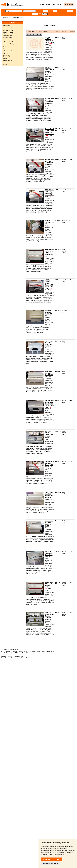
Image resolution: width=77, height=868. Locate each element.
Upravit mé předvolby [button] (50, 863)
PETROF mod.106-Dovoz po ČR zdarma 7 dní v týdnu (49, 41)
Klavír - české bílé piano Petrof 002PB (49, 494)
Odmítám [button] (57, 859)
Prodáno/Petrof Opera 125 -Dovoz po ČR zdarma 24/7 (50, 464)
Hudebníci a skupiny (8, 44)
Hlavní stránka (7, 18)
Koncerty (5, 46)
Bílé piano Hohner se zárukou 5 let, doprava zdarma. (49, 434)
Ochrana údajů (40, 651)
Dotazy (9, 651)
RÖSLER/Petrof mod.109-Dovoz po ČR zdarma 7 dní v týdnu (49, 193)
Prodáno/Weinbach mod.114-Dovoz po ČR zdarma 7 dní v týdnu (49, 404)
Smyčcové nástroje (8, 33)
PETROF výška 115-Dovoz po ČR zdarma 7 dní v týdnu (50, 101)
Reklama (26, 651)
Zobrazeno (72, 31)
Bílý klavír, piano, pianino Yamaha (49, 69)
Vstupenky (6, 53)
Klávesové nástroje (8, 30)
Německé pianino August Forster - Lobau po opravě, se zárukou (50, 617)
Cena (57, 31)
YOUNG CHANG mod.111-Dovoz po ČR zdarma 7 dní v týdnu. (49, 284)
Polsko (23, 658)
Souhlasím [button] (46, 859)
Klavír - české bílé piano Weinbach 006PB (49, 523)
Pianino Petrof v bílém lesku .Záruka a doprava (49, 252)
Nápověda (4, 651)
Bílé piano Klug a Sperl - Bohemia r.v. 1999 (49, 554)
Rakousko (29, 658)
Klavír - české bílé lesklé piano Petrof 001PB (49, 344)
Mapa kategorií (5, 656)
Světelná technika (8, 51)
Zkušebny (5, 58)
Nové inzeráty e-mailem (34, 34)
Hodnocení (15, 651)
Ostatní (5, 64)
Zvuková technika (7, 60)
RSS (46, 651)
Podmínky (32, 651)
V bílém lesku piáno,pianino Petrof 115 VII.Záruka (49, 585)
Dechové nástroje (7, 28)
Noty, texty (6, 49)
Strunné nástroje (7, 35)
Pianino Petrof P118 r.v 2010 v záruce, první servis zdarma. (50, 131)
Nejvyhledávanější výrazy (17, 656)
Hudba (14, 18)
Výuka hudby (6, 56)
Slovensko (18, 658)
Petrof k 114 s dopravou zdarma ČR (49, 312)
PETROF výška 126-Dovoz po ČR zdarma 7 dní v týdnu (50, 162)
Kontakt (21, 651)
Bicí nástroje (6, 26)
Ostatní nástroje (7, 37)
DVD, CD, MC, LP (8, 41)
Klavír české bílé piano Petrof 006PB (49, 373)
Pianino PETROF (48, 221)
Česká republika (9, 658)
